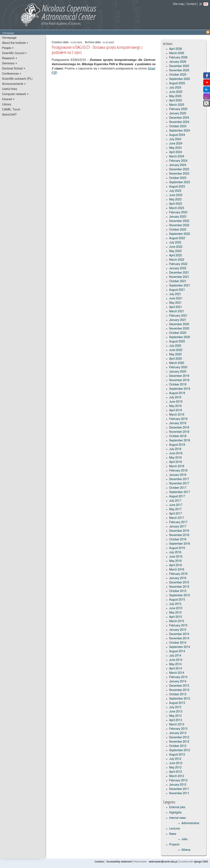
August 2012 (177, 755)
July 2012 (175, 759)
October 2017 (178, 488)
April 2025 (176, 101)
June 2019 (176, 402)
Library (7, 104)
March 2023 (177, 208)
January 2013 (178, 733)
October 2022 (178, 230)
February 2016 (178, 574)
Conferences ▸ (12, 74)
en (206, 4)
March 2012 (177, 776)
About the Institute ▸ (15, 43)
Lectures (175, 829)
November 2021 (179, 277)
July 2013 (175, 707)
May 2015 (175, 613)
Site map (178, 4)
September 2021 (180, 286)
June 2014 (176, 660)
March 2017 (177, 518)
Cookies (99, 862)
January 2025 (178, 114)
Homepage (9, 38)
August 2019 (177, 393)
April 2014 (176, 669)
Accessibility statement (119, 862)
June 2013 (176, 712)
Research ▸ (10, 58)
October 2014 (178, 643)
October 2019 (178, 385)
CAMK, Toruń (11, 110)
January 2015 (178, 630)
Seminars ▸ (10, 63)
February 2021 (178, 316)
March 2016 (177, 570)
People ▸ (8, 48)
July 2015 (175, 604)
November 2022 (179, 225)
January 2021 (178, 320)
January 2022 (178, 268)
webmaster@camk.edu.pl (163, 862)
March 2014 (177, 673)
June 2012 (176, 763)
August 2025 (177, 83)
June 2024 (176, 144)
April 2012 (176, 772)
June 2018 (176, 453)
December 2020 (179, 324)
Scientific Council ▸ (15, 53)
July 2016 (175, 552)
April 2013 (176, 720)
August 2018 (177, 445)
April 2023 (176, 204)
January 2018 (178, 475)
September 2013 (180, 699)
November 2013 (179, 690)
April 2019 (176, 410)
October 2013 (178, 694)
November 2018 (179, 432)
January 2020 (178, 372)
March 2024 (177, 157)
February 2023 (178, 212)
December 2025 (179, 66)
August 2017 (177, 496)
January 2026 (178, 62)
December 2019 (179, 376)
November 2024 (179, 122)
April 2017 (176, 514)
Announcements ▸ (14, 84)
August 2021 (177, 290)
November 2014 (179, 639)
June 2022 (176, 247)
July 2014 (175, 656)
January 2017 (178, 527)
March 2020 (177, 363)
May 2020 (175, 354)
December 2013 (179, 686)
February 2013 (178, 729)
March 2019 (177, 415)
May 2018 (175, 458)
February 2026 (178, 58)
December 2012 (179, 737)
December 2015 (179, 583)
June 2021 (176, 299)
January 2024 (178, 165)
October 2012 (178, 746)
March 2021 (177, 311)
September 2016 (180, 544)
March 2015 (177, 621)
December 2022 (179, 221)
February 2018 (178, 471)
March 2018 (177, 466)
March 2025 (177, 105)
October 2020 (178, 333)
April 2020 (176, 359)
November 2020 (179, 329)
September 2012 (180, 750)
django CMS (201, 862)
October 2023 (178, 178)
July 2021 (175, 294)
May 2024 (175, 148)
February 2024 (178, 161)
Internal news (177, 818)
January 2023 (178, 217)
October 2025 (178, 75)
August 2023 (177, 187)
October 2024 (178, 126)
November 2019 (179, 380)
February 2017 (178, 522)
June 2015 (176, 608)
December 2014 (179, 634)
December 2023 (179, 169)
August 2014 (177, 651)
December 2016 (179, 531)
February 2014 (178, 677)
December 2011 (179, 789)
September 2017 (180, 492)
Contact (191, 4)
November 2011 (179, 793)
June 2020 (176, 350)
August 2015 (177, 600)
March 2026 (177, 53)
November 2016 (179, 535)
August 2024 (177, 135)
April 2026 (176, 49)
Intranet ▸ (8, 99)
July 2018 (175, 449)
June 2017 (176, 505)
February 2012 (178, 781)
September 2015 (180, 595)
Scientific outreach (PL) (17, 79)
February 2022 (178, 264)
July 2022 (175, 243)
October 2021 (178, 281)
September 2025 (180, 79)
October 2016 (178, 540)
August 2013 (177, 703)
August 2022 (177, 238)
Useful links (10, 89)
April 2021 (176, 307)
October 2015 (178, 591)
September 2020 (180, 337)
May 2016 (175, 561)
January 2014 (178, 682)
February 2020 (178, 367)
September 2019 (180, 389)
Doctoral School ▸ (14, 69)
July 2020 (175, 346)
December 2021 (179, 273)
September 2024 (180, 131)
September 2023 (180, 182)
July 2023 (175, 191)
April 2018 (176, 462)
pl (201, 4)
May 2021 (175, 303)
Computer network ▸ (15, 94)
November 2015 (179, 587)
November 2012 (179, 742)
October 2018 (178, 436)
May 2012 (175, 768)
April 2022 (176, 256)
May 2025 (175, 96)
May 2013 (175, 716)
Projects (174, 845)
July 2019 (175, 398)
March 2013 (177, 725)
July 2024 (175, 139)
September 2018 (180, 441)
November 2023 (179, 174)
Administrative (190, 823)
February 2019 (178, 419)
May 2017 (175, 509)
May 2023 (175, 200)
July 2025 (175, 88)
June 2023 (176, 195)
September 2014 (180, 647)
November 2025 (179, 70)
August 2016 (177, 548)
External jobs (177, 807)
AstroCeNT (9, 115)
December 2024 (179, 118)
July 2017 (175, 501)
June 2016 (176, 557)
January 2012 (178, 785)
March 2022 (177, 260)
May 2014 (175, 664)
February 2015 (178, 626)
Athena (186, 850)
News (173, 834)
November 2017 (179, 484)
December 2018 (179, 428)
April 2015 (176, 617)
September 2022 (180, 234)
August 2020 (177, 342)
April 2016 (176, 565)
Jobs (185, 839)
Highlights (175, 813)
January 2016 (178, 578)
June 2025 (176, 92)
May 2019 (175, 406)
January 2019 (178, 423)
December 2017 (179, 479)
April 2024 (176, 152)
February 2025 (178, 109)
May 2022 (175, 251)
